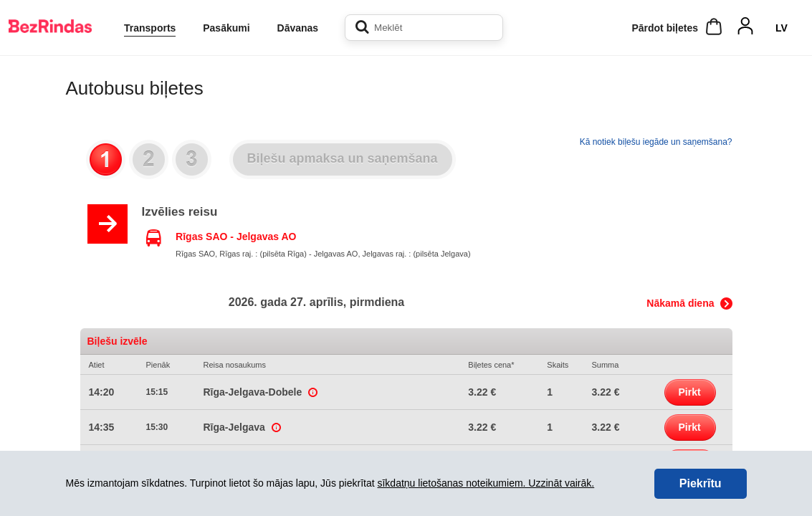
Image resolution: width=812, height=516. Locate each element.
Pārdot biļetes (665, 28)
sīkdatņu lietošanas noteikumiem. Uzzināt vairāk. (486, 483)
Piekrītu (701, 483)
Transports (150, 28)
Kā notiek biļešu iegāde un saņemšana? (656, 142)
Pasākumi (226, 28)
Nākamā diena (680, 303)
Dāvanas (298, 28)
